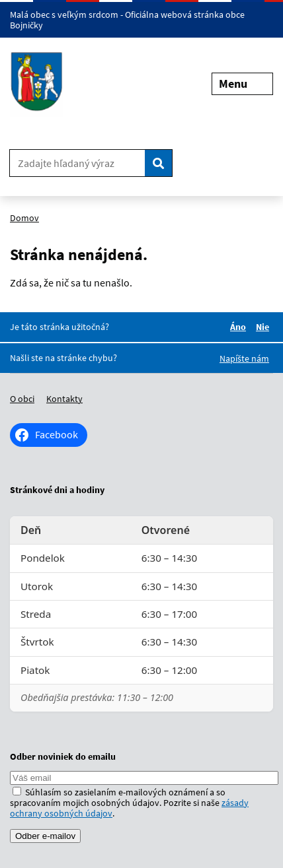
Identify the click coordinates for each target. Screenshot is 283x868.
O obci (22, 399)
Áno (240, 327)
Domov (24, 218)
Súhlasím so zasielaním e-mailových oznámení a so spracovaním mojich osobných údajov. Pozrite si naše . (129, 803)
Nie (264, 327)
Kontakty (64, 399)
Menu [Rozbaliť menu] (242, 83)
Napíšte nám (244, 358)
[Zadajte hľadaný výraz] (77, 163)
